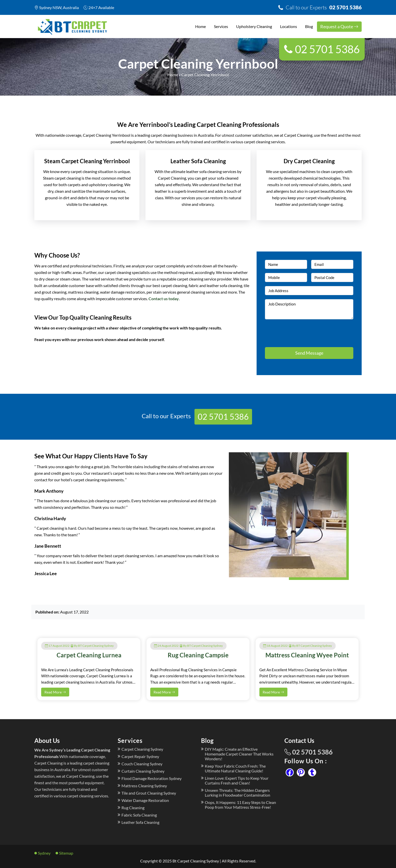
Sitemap (66, 853)
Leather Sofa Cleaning (140, 822)
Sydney (44, 853)
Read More (55, 692)
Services (221, 26)
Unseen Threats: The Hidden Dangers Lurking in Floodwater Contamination (238, 793)
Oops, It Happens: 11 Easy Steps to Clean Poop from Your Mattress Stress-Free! (240, 805)
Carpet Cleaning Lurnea (89, 655)
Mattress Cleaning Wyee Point (307, 655)
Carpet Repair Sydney (140, 756)
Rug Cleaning (133, 808)
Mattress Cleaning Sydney (144, 786)
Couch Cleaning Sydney (142, 764)
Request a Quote (339, 26)
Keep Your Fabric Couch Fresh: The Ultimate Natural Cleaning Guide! (235, 768)
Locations (289, 26)
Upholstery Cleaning (254, 26)
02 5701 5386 (324, 7)
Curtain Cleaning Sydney (143, 771)
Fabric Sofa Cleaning (139, 815)
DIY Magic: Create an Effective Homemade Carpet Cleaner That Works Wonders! (239, 754)
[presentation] (294, 331)
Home (201, 26)
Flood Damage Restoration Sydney (152, 778)
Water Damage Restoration (145, 800)
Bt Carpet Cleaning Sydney (196, 861)
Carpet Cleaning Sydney (142, 749)
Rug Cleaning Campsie (198, 655)
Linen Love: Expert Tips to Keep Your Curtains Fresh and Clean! (237, 780)
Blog (309, 26)
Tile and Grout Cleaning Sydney (149, 793)
